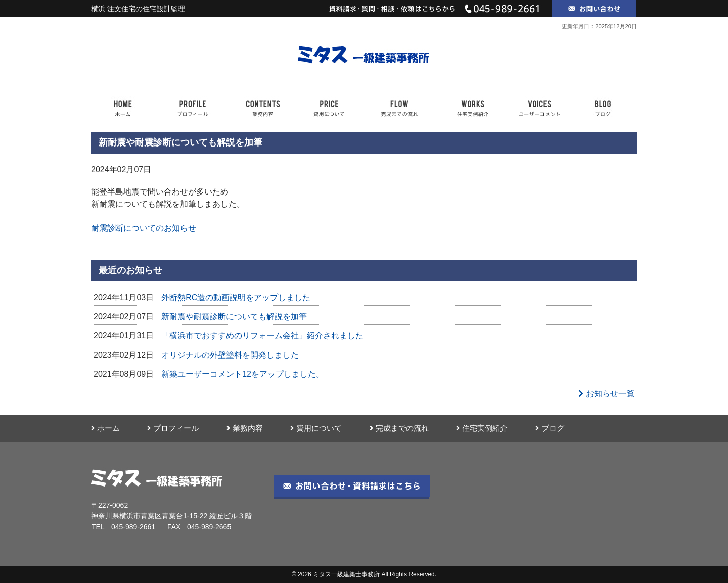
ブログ (550, 428)
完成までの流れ (399, 428)
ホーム (105, 428)
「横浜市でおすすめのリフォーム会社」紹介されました (262, 336)
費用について (316, 428)
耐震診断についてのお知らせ (144, 228)
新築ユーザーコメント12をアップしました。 (243, 374)
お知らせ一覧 (606, 393)
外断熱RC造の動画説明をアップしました (236, 297)
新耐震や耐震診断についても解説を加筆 (234, 317)
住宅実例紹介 (482, 428)
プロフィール (173, 428)
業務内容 (245, 428)
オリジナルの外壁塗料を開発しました (230, 355)
